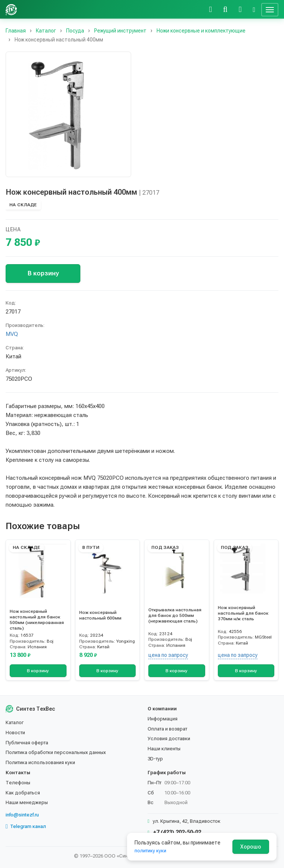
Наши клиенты (164, 749)
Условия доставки (169, 739)
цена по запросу (168, 655)
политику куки (150, 851)
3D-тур (155, 759)
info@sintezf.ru (22, 815)
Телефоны (18, 783)
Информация (163, 719)
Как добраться (23, 793)
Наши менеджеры (27, 802)
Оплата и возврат (167, 729)
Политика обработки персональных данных (56, 752)
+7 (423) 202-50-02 (174, 832)
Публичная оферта (27, 743)
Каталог (15, 722)
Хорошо (251, 847)
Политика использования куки (40, 762)
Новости (15, 733)
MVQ (12, 334)
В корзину (43, 273)
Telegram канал (26, 827)
